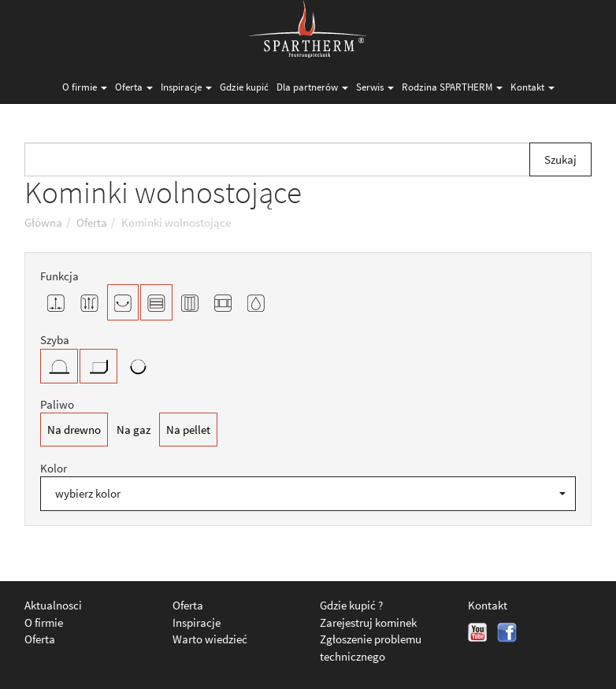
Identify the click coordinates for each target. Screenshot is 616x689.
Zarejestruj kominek (368, 622)
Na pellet (188, 430)
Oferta (134, 87)
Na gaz (134, 430)
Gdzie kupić (244, 87)
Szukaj (560, 159)
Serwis (375, 87)
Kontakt (533, 87)
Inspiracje (186, 87)
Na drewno (74, 430)
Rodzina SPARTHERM (452, 87)
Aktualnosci (53, 605)
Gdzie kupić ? (351, 605)
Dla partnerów (312, 87)
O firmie (85, 87)
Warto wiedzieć (210, 639)
